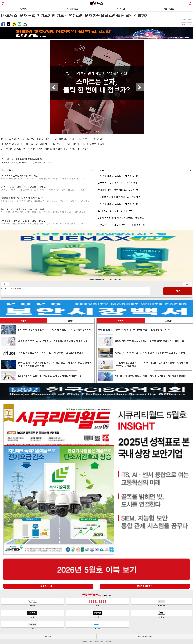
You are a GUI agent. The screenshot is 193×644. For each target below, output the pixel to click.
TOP (101, 170)
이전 (5, 284)
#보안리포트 (169, 9)
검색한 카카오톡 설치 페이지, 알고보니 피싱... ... (44, 188)
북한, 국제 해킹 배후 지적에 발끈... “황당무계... (44, 211)
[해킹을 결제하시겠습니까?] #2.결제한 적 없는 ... (45, 200)
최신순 (71, 321)
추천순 (121, 321)
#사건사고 (121, 9)
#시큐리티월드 (72, 9)
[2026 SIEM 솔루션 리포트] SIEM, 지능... (44, 177)
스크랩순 (169, 321)
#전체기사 (24, 9)
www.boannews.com (26, 163)
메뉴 (3, 3)
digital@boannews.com (29, 159)
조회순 (24, 321)
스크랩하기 (188, 284)
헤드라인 (7, 170)
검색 (190, 3)
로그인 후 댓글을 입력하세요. (76, 291)
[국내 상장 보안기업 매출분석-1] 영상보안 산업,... (44, 222)
